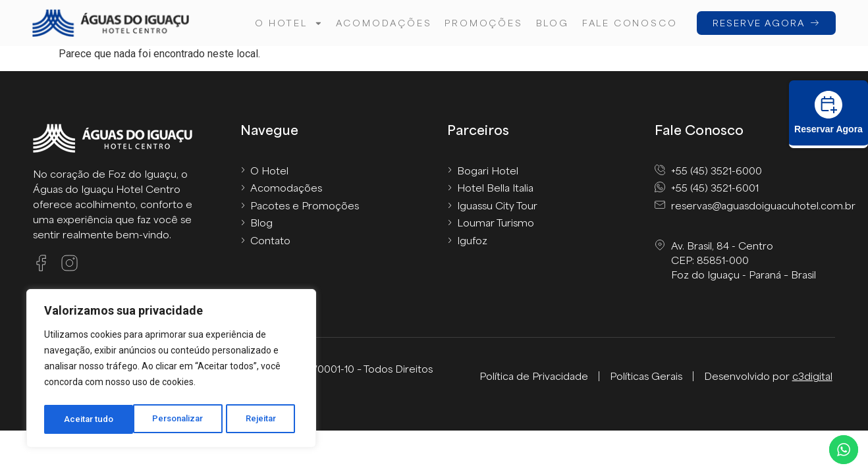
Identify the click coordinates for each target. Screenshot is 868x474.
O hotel (288, 23)
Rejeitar (174, 419)
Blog (551, 23)
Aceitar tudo (256, 419)
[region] (171, 371)
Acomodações (383, 23)
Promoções (483, 23)
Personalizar (90, 419)
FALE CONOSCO (629, 23)
